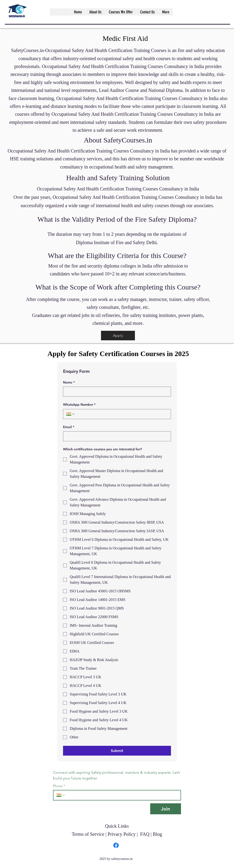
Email (69, 427)
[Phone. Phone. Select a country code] (61, 795)
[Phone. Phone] (122, 795)
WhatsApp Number (79, 405)
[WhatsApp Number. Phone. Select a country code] (71, 414)
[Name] (116, 392)
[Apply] (118, 336)
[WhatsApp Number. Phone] (122, 414)
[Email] (116, 436)
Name (69, 383)
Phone (59, 786)
